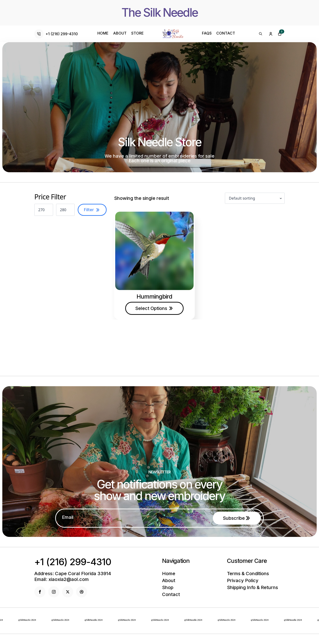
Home (103, 33)
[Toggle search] (261, 34)
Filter (89, 210)
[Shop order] (255, 198)
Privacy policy (243, 580)
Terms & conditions (248, 574)
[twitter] (68, 592)
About (120, 33)
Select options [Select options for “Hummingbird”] (151, 308)
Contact (226, 33)
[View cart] (280, 34)
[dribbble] (82, 592)
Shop (168, 587)
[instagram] (54, 592)
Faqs (207, 33)
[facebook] (40, 592)
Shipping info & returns (252, 587)
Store (137, 33)
